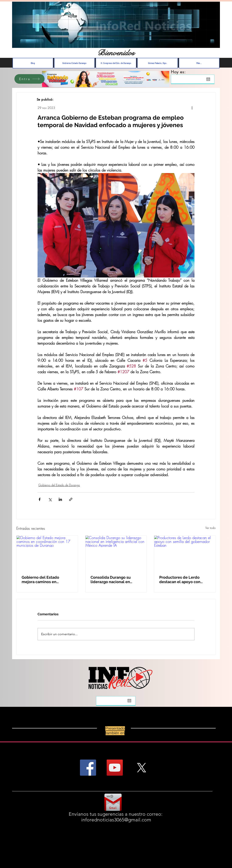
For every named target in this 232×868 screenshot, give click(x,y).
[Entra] (29, 79)
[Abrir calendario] (208, 79)
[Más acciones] (192, 108)
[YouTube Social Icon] (115, 768)
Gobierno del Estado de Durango (59, 485)
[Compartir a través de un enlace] (71, 499)
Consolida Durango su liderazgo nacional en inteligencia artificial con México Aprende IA (113, 580)
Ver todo (210, 528)
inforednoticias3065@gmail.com (116, 820)
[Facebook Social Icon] (88, 768)
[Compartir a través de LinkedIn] (60, 499)
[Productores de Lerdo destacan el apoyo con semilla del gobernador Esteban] (185, 553)
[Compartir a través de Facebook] (40, 499)
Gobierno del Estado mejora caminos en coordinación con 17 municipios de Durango (43, 580)
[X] (141, 768)
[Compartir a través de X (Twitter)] (50, 499)
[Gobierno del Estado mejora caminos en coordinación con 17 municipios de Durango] (47, 553)
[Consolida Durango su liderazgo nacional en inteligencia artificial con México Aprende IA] (116, 553)
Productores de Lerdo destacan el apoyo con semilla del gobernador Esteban (181, 580)
